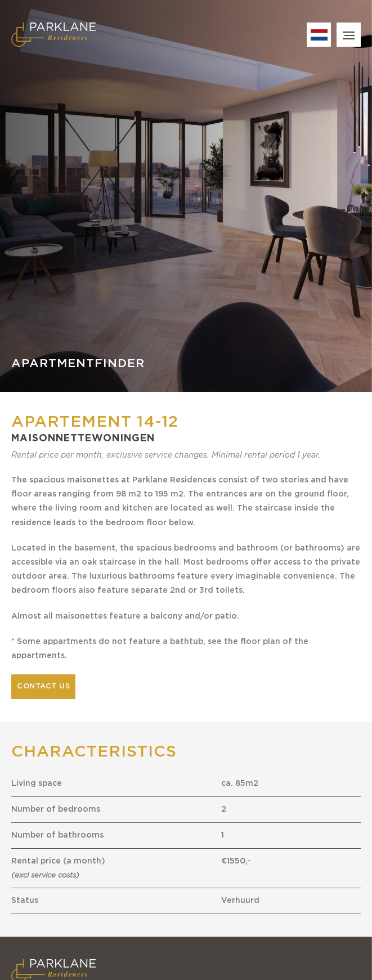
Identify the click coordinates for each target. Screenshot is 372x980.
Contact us (43, 686)
